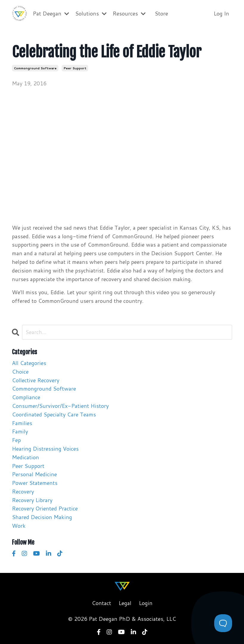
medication (25, 457)
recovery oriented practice (45, 508)
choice (20, 372)
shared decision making (42, 517)
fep (16, 440)
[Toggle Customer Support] (223, 623)
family (20, 431)
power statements (35, 483)
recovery (23, 491)
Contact (101, 603)
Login (146, 603)
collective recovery (36, 380)
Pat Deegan (51, 13)
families (22, 423)
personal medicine (34, 474)
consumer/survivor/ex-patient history (60, 406)
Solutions (91, 13)
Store (161, 13)
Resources (129, 13)
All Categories (29, 363)
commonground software (35, 68)
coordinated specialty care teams (54, 414)
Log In (221, 13)
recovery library (32, 500)
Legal (125, 603)
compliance (26, 397)
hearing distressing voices (45, 449)
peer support (75, 68)
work (19, 526)
